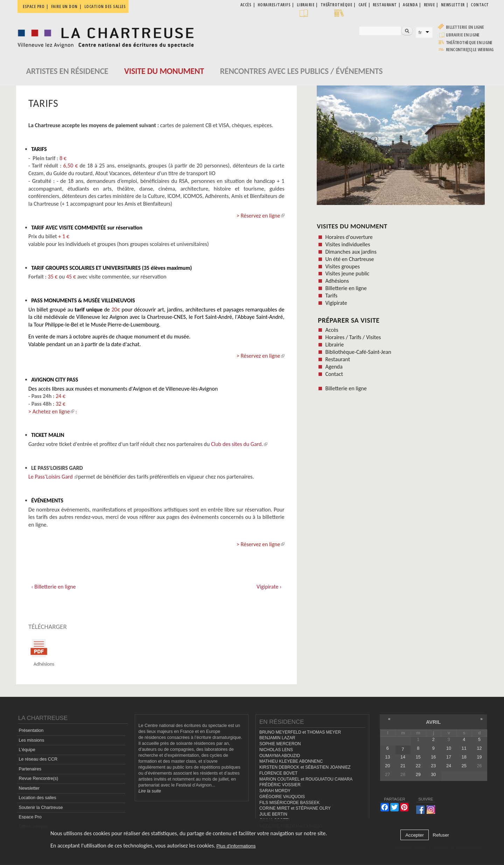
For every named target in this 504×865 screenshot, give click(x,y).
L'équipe (27, 750)
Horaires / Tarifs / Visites (353, 337)
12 (479, 748)
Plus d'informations (236, 846)
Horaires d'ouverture (349, 237)
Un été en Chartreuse (349, 259)
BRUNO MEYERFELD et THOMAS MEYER (300, 732)
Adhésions (337, 281)
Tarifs (331, 296)
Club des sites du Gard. (239, 444)
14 (403, 757)
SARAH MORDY (275, 791)
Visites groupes (342, 266)
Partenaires (30, 769)
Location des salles (105, 6)
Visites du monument (352, 226)
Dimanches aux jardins (351, 252)
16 (433, 757)
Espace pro (34, 6)
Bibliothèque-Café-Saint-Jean (358, 352)
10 (449, 748)
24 (449, 766)
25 (464, 766)
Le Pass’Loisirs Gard (53, 477)
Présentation (31, 731)
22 (418, 766)
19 (479, 757)
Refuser (441, 835)
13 (387, 757)
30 (433, 775)
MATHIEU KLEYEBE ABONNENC (291, 762)
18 (464, 757)
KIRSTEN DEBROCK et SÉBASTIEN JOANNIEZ (305, 767)
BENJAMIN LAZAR (277, 738)
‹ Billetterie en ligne (53, 587)
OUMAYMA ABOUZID (280, 756)
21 (403, 766)
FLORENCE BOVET (278, 773)
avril (433, 722)
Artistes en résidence (67, 71)
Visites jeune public (347, 273)
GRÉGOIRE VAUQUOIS (282, 797)
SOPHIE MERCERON (280, 744)
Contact (334, 374)
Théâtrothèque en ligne (469, 43)
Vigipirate (336, 303)
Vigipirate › (269, 587)
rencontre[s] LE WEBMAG (470, 50)
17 (449, 757)
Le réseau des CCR (38, 760)
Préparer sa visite (349, 320)
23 (433, 766)
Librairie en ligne (463, 35)
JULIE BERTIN (273, 814)
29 (418, 775)
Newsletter (29, 788)
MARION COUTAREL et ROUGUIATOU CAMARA (306, 779)
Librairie (334, 345)
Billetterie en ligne (465, 27)
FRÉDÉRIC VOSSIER (280, 785)
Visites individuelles (348, 244)
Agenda (334, 367)
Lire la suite (150, 791)
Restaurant (338, 359)
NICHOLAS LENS (276, 750)
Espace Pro (30, 817)
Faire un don (64, 6)
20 (387, 766)
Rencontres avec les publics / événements (301, 71)
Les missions (32, 740)
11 (464, 748)
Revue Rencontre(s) (39, 779)
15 (418, 757)
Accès (332, 330)
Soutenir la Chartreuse (41, 808)
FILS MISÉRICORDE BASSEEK (289, 803)
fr (420, 32)
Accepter (415, 835)
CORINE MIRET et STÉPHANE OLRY (295, 809)
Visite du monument (164, 71)
